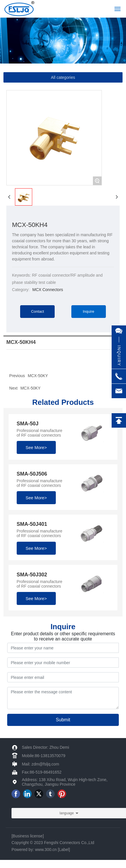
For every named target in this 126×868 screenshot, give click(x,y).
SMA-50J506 (32, 474)
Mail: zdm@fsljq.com (40, 764)
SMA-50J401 (32, 524)
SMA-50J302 (32, 575)
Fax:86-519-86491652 (42, 772)
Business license (28, 836)
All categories (63, 77)
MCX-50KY (30, 388)
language (67, 813)
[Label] (64, 850)
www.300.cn (46, 850)
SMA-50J (28, 424)
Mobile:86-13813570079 (44, 756)
